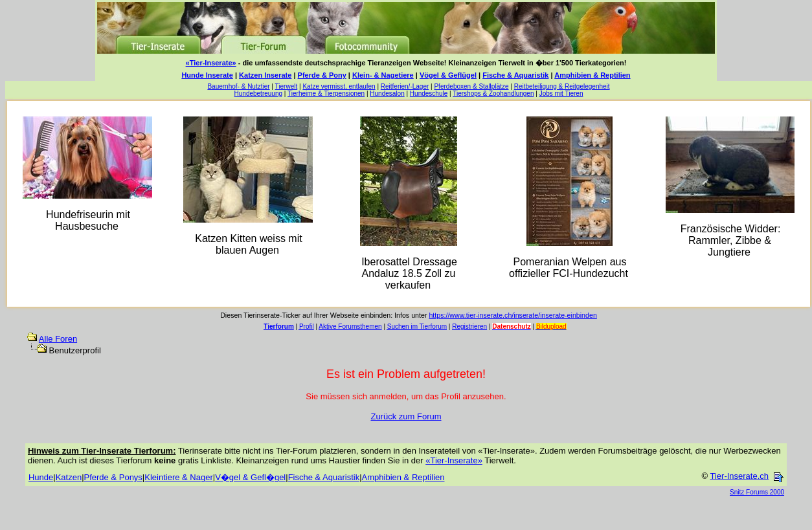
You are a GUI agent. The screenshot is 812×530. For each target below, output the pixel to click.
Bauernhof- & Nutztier (238, 86)
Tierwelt (287, 86)
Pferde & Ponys (113, 477)
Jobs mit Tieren (561, 94)
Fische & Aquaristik (515, 75)
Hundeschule (429, 94)
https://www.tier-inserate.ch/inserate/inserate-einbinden (513, 315)
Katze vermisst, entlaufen (339, 86)
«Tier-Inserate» (211, 63)
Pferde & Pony (322, 75)
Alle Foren (58, 339)
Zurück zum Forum (406, 416)
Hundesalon (387, 94)
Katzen (69, 477)
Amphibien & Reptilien (592, 75)
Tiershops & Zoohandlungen (493, 94)
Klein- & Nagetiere (383, 75)
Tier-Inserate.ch (739, 476)
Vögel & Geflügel (448, 75)
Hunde (41, 477)
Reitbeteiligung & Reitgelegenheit (562, 86)
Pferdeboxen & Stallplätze (471, 86)
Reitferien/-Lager (405, 86)
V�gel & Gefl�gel (250, 477)
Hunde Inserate (207, 75)
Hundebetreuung (259, 94)
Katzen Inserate (265, 75)
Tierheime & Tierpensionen (326, 94)
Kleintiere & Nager (179, 477)
